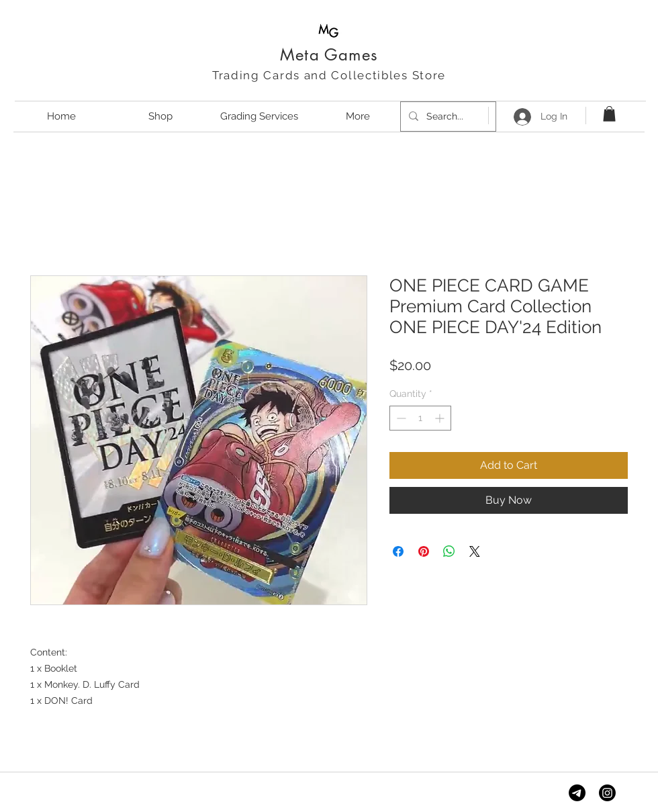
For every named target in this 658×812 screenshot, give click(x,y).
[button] (609, 114)
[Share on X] (475, 551)
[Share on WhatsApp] (449, 551)
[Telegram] (577, 793)
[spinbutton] (420, 418)
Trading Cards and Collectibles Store (329, 75)
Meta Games (329, 55)
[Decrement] (400, 418)
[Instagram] (607, 793)
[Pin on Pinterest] (424, 551)
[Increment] (441, 418)
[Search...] (447, 117)
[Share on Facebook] (398, 551)
